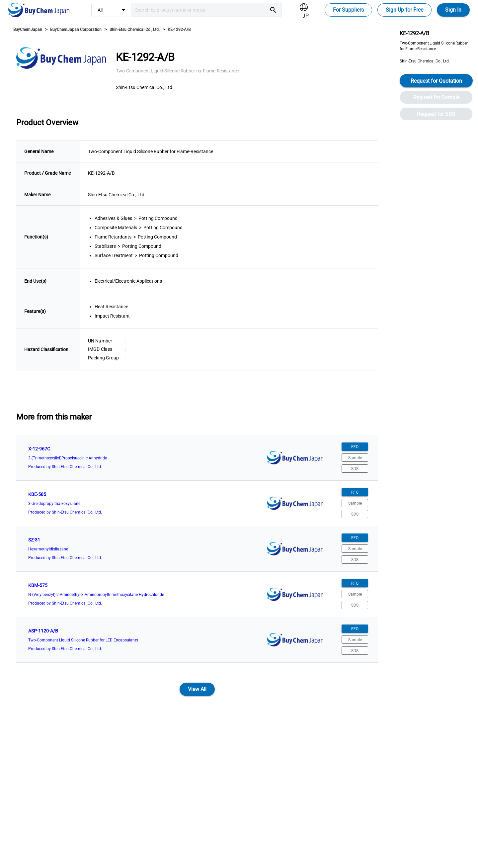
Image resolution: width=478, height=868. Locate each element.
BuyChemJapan (28, 30)
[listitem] (197, 458)
